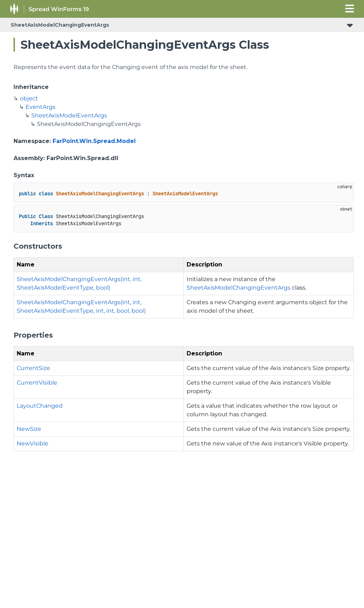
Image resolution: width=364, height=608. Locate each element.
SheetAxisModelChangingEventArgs (60, 25)
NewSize (29, 429)
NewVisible (33, 443)
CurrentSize (33, 368)
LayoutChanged (40, 406)
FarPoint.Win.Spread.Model (94, 141)
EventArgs (41, 107)
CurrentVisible (37, 383)
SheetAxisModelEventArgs (69, 115)
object (29, 98)
